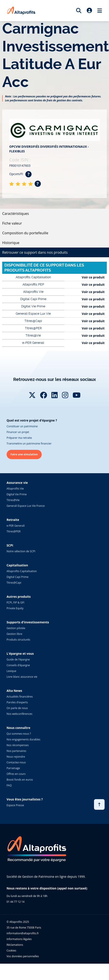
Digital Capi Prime (18, 577)
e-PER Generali (16, 526)
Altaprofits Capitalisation (22, 571)
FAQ (9, 785)
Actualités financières (20, 697)
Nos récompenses (18, 745)
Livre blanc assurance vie (22, 677)
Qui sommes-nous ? (19, 734)
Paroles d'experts (17, 702)
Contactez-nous (16, 762)
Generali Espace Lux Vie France (26, 506)
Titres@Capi (14, 583)
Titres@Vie (13, 500)
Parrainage (13, 768)
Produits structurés (18, 640)
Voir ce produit (93, 277)
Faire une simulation (24, 454)
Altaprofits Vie (15, 489)
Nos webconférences (20, 714)
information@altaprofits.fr (23, 933)
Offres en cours (16, 774)
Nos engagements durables (23, 739)
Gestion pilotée (16, 628)
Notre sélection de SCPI (21, 551)
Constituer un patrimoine (22, 426)
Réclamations (15, 945)
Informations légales (19, 939)
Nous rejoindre (16, 757)
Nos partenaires (16, 751)
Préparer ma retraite (19, 438)
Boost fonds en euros (20, 780)
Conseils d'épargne (18, 665)
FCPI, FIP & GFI (16, 603)
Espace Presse (15, 805)
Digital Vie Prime (17, 494)
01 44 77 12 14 (16, 902)
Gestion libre (14, 634)
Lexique (11, 671)
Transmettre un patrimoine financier (29, 444)
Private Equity (15, 608)
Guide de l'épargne (18, 659)
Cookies (11, 951)
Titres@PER (14, 531)
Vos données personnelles (23, 956)
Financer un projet (18, 432)
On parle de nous (17, 708)
